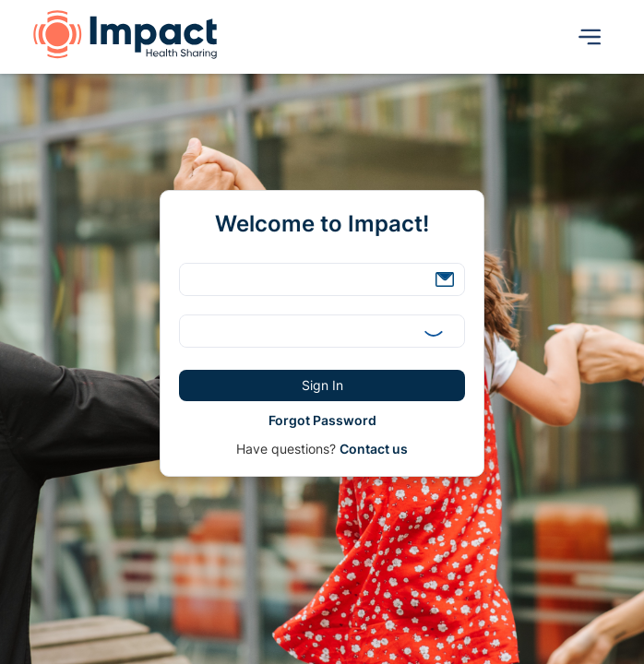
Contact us (374, 449)
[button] (445, 279)
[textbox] (322, 279)
